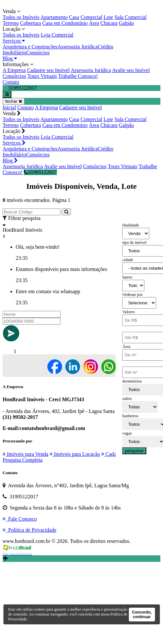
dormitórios (132, 381)
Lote (108, 17)
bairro (127, 277)
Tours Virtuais (42, 76)
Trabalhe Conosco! (78, 76)
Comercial (91, 17)
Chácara (109, 23)
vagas (127, 433)
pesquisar (134, 451)
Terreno (11, 23)
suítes (127, 399)
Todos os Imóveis (21, 17)
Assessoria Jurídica (78, 47)
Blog (10, 58)
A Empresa (14, 70)
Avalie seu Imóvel (131, 70)
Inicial (9, 107)
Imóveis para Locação (75, 454)
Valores (128, 312)
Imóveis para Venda (25, 454)
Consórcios (38, 53)
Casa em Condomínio (65, 23)
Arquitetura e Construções (30, 47)
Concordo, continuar (142, 615)
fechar (14, 101)
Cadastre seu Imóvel (49, 70)
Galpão (126, 23)
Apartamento (54, 17)
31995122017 (40, 172)
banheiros (130, 416)
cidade (128, 260)
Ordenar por (132, 295)
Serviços (14, 41)
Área (94, 23)
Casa (74, 17)
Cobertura (31, 23)
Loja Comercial (57, 35)
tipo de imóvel (134, 242)
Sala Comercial (130, 17)
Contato (11, 82)
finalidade (130, 225)
